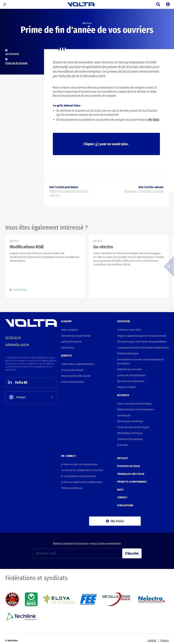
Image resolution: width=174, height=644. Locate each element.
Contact (122, 495)
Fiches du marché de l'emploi (133, 426)
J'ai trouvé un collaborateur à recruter (82, 469)
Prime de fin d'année (16, 63)
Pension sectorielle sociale (76, 375)
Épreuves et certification (131, 381)
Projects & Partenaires (132, 479)
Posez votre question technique (134, 403)
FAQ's (120, 487)
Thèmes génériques (72, 486)
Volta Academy (69, 330)
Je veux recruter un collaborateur (79, 463)
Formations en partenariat (76, 336)
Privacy (165, 637)
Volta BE (18, 383)
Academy (66, 321)
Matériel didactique (128, 353)
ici (97, 144)
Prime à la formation (73, 381)
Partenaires (68, 347)
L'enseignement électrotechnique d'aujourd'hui (143, 347)
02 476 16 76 (13, 338)
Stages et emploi (126, 386)
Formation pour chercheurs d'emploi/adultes (142, 342)
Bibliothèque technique (130, 432)
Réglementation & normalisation (135, 409)
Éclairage (122, 444)
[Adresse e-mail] (77, 550)
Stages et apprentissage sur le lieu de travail (142, 336)
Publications (125, 502)
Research (123, 394)
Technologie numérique (130, 420)
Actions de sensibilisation (131, 375)
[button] (6, 4)
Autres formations (71, 342)
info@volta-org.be (17, 344)
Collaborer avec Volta (129, 330)
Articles (122, 457)
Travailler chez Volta (131, 472)
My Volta (115, 518)
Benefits (67, 355)
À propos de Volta (128, 464)
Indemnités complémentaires (78, 364)
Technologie (124, 414)
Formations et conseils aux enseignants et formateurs (140, 361)
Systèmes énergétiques (130, 438)
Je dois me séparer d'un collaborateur (82, 480)
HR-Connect (69, 454)
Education (123, 321)
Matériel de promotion (130, 369)
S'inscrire (132, 550)
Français (17, 398)
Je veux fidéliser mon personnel (78, 475)
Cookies (152, 637)
